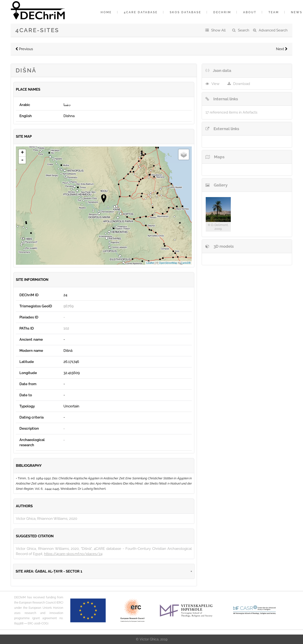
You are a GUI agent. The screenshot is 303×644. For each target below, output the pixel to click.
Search (244, 30)
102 (66, 328)
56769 (69, 306)
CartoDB (186, 263)
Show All (218, 30)
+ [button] (22, 153)
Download (242, 84)
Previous (24, 49)
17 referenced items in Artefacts (231, 112)
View (215, 84)
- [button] (22, 160)
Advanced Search (273, 30)
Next (282, 49)
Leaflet (150, 263)
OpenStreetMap (168, 263)
